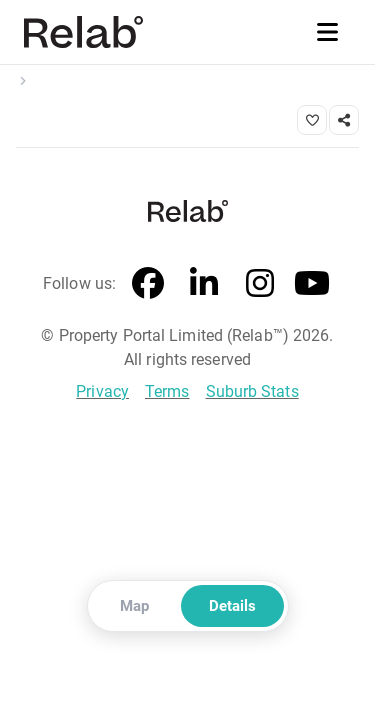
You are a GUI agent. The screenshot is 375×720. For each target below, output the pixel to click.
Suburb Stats (252, 391)
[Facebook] (148, 284)
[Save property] (312, 120)
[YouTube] (312, 284)
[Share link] (344, 120)
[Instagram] (260, 284)
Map (134, 606)
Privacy (102, 391)
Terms (167, 391)
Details (232, 606)
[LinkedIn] (204, 284)
